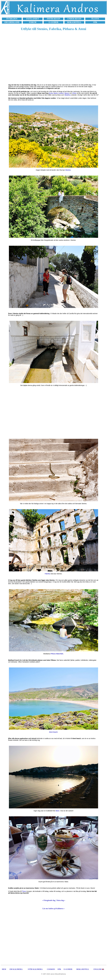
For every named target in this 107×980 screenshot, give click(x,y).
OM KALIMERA (16, 969)
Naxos (67, 93)
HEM (4, 969)
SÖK (59, 969)
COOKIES (51, 969)
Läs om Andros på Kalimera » (53, 909)
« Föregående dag (49, 900)
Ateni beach (53, 732)
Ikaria (56, 93)
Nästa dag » (61, 900)
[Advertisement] (24, 59)
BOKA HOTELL (83, 969)
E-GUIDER (68, 969)
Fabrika (47, 574)
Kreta (51, 93)
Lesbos (61, 93)
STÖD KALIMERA (35, 969)
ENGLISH (97, 969)
